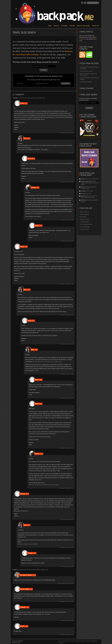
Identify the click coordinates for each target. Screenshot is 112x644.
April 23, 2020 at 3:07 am (67, 635)
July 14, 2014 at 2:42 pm (68, 284)
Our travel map (66, 641)
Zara (25, 138)
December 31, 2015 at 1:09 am (66, 583)
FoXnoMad (83, 217)
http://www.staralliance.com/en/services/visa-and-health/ (44, 485)
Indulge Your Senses (83, 26)
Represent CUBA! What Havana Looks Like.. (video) (90, 183)
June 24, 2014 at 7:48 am (68, 182)
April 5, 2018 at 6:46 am (68, 621)
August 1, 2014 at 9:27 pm (67, 488)
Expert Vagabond (85, 214)
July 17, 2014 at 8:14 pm (68, 374)
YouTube (82, 3)
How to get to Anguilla (86, 82)
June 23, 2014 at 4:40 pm (68, 153)
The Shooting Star (85, 227)
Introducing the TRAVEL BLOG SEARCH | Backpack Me (33, 570)
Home (50, 26)
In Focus (72, 641)
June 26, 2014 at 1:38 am (68, 220)
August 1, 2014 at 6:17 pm (67, 448)
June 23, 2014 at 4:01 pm (68, 133)
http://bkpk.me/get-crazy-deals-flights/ (28, 544)
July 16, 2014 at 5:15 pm (68, 547)
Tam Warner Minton (26, 575)
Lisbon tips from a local (86, 71)
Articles (88, 641)
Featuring (64, 26)
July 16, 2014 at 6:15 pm (68, 567)
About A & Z (90, 191)
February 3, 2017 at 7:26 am (67, 602)
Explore (72, 26)
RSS (85, 3)
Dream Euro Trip (84, 212)
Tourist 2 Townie (84, 229)
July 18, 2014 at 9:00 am (68, 398)
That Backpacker (85, 222)
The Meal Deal (94, 641)
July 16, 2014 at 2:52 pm (68, 519)
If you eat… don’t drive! (92, 179)
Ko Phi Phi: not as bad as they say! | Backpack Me (32, 98)
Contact (61, 642)
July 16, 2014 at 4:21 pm (68, 315)
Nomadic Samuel (85, 219)
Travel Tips (96, 26)
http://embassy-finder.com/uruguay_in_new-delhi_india (47, 361)
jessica (22, 626)
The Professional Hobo (86, 224)
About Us (56, 26)
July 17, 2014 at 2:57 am (68, 344)
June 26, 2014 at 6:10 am (68, 241)
